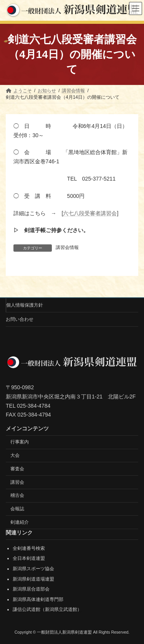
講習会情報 (67, 247)
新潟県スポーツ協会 (33, 569)
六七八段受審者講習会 (90, 213)
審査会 (17, 468)
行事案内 (20, 442)
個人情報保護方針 (25, 305)
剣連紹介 (20, 522)
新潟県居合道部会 (31, 589)
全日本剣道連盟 (29, 558)
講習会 (17, 482)
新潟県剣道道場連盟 (33, 579)
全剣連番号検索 (29, 548)
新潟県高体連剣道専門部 (38, 599)
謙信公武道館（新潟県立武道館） (47, 609)
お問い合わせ (20, 319)
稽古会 (17, 495)
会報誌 (17, 509)
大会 (15, 455)
